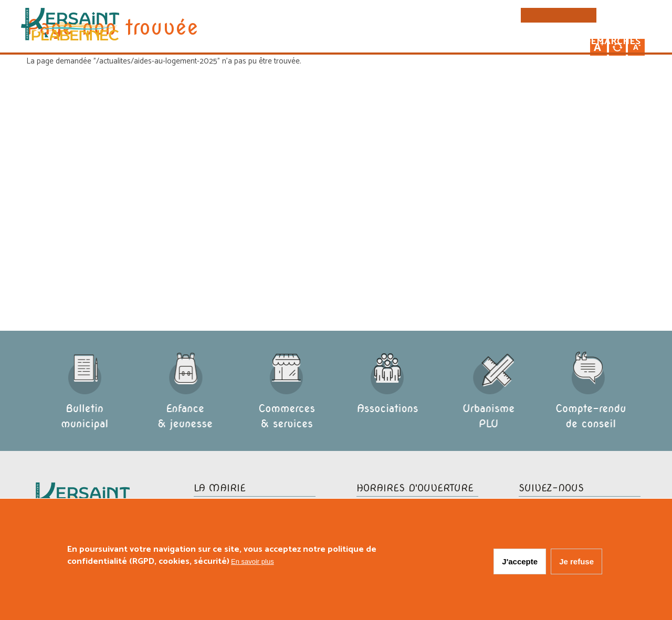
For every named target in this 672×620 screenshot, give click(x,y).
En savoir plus (253, 563)
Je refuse (576, 562)
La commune (327, 43)
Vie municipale (416, 43)
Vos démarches (598, 43)
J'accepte (520, 562)
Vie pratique (506, 43)
